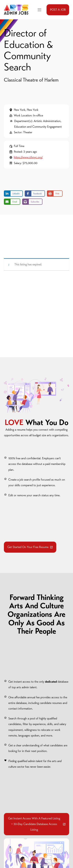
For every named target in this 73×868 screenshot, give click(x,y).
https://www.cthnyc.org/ (28, 157)
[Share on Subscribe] (32, 202)
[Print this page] (55, 194)
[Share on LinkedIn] (13, 194)
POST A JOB (58, 10)
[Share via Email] (12, 202)
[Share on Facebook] (35, 194)
